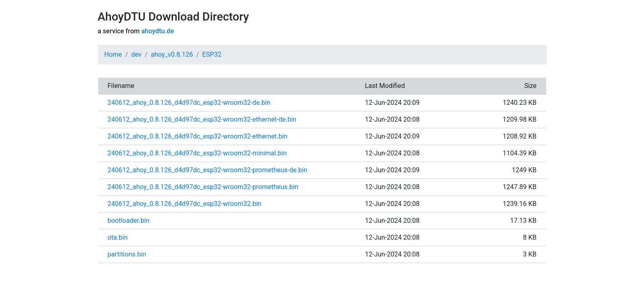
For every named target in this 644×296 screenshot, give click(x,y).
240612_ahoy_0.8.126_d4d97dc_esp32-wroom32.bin (185, 204)
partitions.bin (127, 254)
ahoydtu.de (158, 31)
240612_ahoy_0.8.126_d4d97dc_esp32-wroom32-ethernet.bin (198, 136)
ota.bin (118, 237)
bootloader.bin (129, 221)
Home (113, 54)
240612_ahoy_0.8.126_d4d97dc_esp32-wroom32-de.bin (189, 103)
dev (136, 54)
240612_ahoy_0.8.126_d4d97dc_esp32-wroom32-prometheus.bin (203, 187)
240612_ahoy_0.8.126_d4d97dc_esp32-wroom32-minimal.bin (197, 153)
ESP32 (212, 54)
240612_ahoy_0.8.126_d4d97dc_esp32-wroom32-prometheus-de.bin (208, 170)
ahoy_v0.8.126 (172, 54)
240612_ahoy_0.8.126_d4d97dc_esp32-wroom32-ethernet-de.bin (202, 119)
